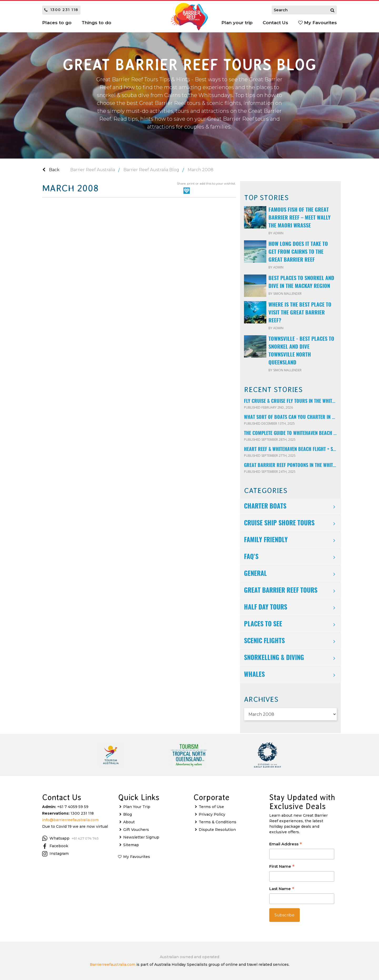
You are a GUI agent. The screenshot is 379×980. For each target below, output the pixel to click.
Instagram (55, 854)
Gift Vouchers (136, 830)
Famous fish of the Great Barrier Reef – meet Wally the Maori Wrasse (300, 218)
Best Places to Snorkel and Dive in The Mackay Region (301, 282)
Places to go (57, 23)
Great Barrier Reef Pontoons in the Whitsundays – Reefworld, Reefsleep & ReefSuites (290, 466)
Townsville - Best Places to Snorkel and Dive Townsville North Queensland (301, 351)
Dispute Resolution (217, 830)
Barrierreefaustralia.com (113, 964)
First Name (282, 867)
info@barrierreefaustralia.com (70, 820)
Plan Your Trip (137, 807)
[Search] (332, 10)
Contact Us (275, 23)
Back (51, 170)
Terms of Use (211, 807)
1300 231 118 (61, 10)
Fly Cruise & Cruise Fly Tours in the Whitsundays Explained (290, 402)
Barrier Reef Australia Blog (151, 170)
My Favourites (318, 23)
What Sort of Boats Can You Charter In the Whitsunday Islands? (290, 418)
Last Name (282, 889)
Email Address (286, 844)
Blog (128, 814)
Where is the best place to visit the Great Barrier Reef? (300, 313)
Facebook (55, 846)
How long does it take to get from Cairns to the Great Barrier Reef (298, 252)
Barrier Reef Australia (93, 170)
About (129, 822)
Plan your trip (237, 23)
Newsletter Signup (141, 837)
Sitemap (131, 845)
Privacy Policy (212, 814)
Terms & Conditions (218, 822)
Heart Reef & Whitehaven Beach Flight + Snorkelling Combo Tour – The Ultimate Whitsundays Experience (290, 450)
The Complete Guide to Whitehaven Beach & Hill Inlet (290, 434)
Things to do (96, 23)
